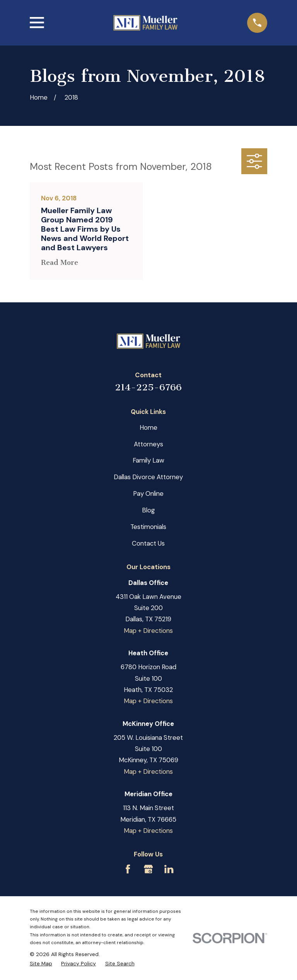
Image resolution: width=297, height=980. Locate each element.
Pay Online (148, 493)
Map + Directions (148, 631)
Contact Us (148, 543)
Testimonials (148, 527)
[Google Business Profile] (148, 869)
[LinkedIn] (169, 869)
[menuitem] (41, 963)
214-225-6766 (148, 387)
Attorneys (148, 444)
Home (148, 427)
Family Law (148, 460)
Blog (148, 510)
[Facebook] (128, 869)
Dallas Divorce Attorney (148, 477)
